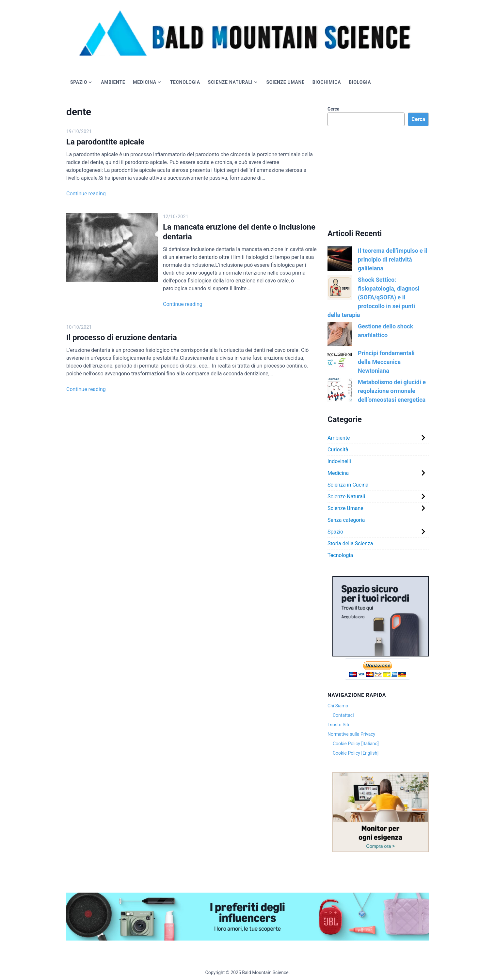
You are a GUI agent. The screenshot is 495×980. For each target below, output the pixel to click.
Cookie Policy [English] (356, 753)
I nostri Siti (338, 725)
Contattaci (343, 715)
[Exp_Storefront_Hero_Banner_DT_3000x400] (248, 939)
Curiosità (338, 450)
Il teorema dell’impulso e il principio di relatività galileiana (393, 259)
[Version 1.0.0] (381, 655)
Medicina (144, 82)
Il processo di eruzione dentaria (122, 338)
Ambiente (113, 82)
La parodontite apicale (105, 142)
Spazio (79, 82)
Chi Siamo (338, 706)
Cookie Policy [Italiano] (356, 744)
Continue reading (86, 194)
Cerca (334, 109)
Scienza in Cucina (348, 485)
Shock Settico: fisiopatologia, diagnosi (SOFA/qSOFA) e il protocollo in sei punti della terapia (374, 297)
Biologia (360, 82)
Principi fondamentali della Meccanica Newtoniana (386, 362)
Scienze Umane (286, 82)
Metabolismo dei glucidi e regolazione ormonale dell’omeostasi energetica (392, 391)
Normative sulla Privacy (351, 734)
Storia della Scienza (350, 543)
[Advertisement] (378, 177)
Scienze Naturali (230, 82)
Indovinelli (339, 461)
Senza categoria (346, 520)
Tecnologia (185, 82)
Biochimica (327, 82)
